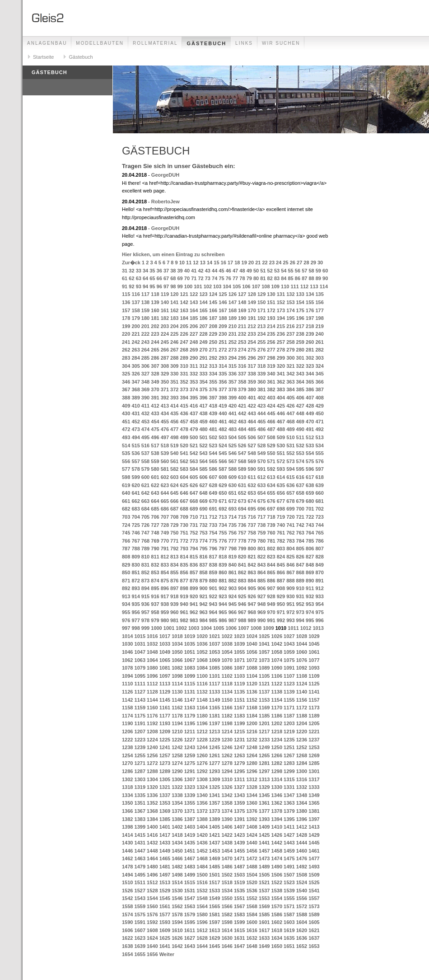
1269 (314, 755)
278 (281, 350)
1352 (152, 803)
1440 (252, 843)
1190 (127, 723)
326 (135, 374)
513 (319, 437)
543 (203, 453)
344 (310, 374)
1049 (165, 652)
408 (319, 398)
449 (310, 413)
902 (223, 588)
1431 (140, 843)
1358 (227, 803)
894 (145, 588)
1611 (190, 930)
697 (271, 509)
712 (213, 517)
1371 (190, 811)
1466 (177, 858)
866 (281, 572)
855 (174, 572)
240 (319, 334)
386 (310, 389)
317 (252, 366)
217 (300, 326)
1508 (302, 875)
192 (261, 318)
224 (165, 334)
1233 (264, 740)
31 (125, 271)
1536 (252, 891)
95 (152, 286)
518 (165, 445)
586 (213, 469)
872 (135, 581)
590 (252, 469)
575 (310, 461)
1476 (302, 858)
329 (165, 374)
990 (261, 620)
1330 (277, 787)
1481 (165, 867)
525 (233, 445)
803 (281, 549)
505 (242, 437)
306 (145, 366)
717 (261, 517)
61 (125, 278)
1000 (156, 628)
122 (194, 294)
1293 (214, 771)
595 (300, 469)
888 (290, 581)
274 (242, 350)
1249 (264, 747)
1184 (252, 716)
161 (165, 310)
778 (242, 541)
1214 (227, 731)
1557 (314, 898)
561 (174, 461)
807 (319, 549)
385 (300, 389)
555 (319, 453)
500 (194, 437)
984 (203, 620)
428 (310, 406)
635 (281, 485)
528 (261, 445)
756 (233, 533)
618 (319, 477)
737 (252, 525)
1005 (219, 628)
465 (261, 422)
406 (300, 398)
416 (194, 406)
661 (126, 501)
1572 (302, 906)
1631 (239, 938)
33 (139, 271)
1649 (264, 946)
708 (174, 517)
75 (221, 278)
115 (126, 294)
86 (298, 278)
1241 (165, 747)
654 (261, 493)
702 (319, 509)
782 (281, 541)
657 (290, 493)
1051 (190, 652)
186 (203, 318)
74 (214, 278)
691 (213, 509)
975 (319, 612)
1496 (152, 875)
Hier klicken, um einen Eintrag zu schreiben (173, 254)
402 (261, 398)
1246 (227, 747)
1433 (165, 843)
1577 (165, 914)
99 (180, 286)
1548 (202, 898)
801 (261, 549)
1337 (165, 795)
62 (131, 278)
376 (213, 389)
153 (290, 302)
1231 (239, 740)
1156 (302, 700)
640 (126, 493)
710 (194, 517)
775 (213, 541)
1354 (177, 803)
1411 (289, 827)
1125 (314, 684)
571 (271, 461)
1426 (277, 835)
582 (174, 469)
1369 (165, 811)
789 (145, 549)
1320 (152, 787)
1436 (202, 843)
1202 (277, 723)
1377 (264, 811)
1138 (277, 692)
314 (223, 366)
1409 (264, 827)
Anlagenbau (47, 43)
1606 (127, 930)
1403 (190, 827)
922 (213, 596)
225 (174, 334)
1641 (165, 946)
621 (145, 485)
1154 (277, 700)
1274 (177, 763)
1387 (190, 819)
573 (290, 461)
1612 (202, 930)
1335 (140, 795)
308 (165, 366)
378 (233, 389)
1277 (214, 763)
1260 (202, 755)
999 (145, 628)
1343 (239, 795)
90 (325, 278)
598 (126, 477)
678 (290, 501)
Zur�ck (131, 263)
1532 (202, 891)
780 (261, 541)
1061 (314, 652)
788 (135, 549)
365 (310, 382)
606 (203, 477)
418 (213, 406)
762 (290, 533)
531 (290, 445)
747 (145, 533)
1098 (177, 676)
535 (126, 453)
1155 (289, 700)
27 (299, 263)
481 (213, 429)
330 (174, 374)
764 (310, 533)
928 (271, 596)
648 (203, 493)
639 (319, 485)
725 (135, 525)
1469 (214, 858)
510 (290, 437)
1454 (227, 851)
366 (319, 382)
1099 (190, 676)
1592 (152, 922)
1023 (239, 636)
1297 (264, 771)
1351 (140, 803)
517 (155, 445)
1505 (264, 875)
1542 (127, 898)
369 (145, 389)
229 (213, 334)
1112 (152, 684)
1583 (239, 914)
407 (310, 398)
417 (203, 406)
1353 (165, 803)
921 (203, 596)
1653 (314, 946)
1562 (177, 906)
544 (213, 453)
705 (145, 517)
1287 (140, 771)
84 (284, 278)
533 (310, 445)
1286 (127, 771)
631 (242, 485)
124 (213, 294)
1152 (252, 700)
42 (201, 271)
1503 (239, 875)
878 (194, 581)
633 (261, 485)
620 (135, 485)
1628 (202, 938)
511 (300, 437)
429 (319, 406)
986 (223, 620)
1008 (256, 628)
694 (242, 509)
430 (126, 413)
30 (320, 263)
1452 (202, 851)
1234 (277, 740)
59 (318, 271)
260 (310, 342)
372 (174, 389)
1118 (227, 684)
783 (290, 541)
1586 (277, 914)
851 (135, 572)
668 (194, 501)
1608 (152, 930)
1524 (302, 882)
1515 (190, 882)
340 (271, 374)
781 (271, 541)
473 (135, 429)
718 (271, 517)
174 (290, 310)
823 (271, 557)
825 (290, 557)
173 (281, 310)
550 (271, 453)
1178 (177, 716)
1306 (177, 779)
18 (237, 263)
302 (310, 358)
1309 (214, 779)
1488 (252, 867)
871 (126, 581)
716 (252, 517)
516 (145, 445)
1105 (264, 676)
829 (126, 565)
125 (223, 294)
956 (135, 612)
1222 (127, 740)
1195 (190, 723)
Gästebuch (206, 43)
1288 (152, 771)
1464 (152, 858)
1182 (227, 716)
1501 (214, 875)
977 (135, 620)
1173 (314, 708)
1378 (277, 811)
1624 (152, 938)
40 (187, 271)
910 (300, 588)
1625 (165, 938)
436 (184, 413)
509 (281, 437)
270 (203, 350)
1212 (202, 731)
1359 (239, 803)
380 (252, 389)
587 (223, 469)
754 (213, 533)
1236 (302, 740)
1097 (165, 676)
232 (242, 334)
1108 (302, 676)
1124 (302, 684)
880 (213, 581)
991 (271, 620)
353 (194, 382)
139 (155, 302)
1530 (177, 891)
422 (252, 406)
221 (135, 334)
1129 (165, 692)
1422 (227, 835)
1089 (264, 668)
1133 (214, 692)
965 (223, 612)
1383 (140, 819)
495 (145, 437)
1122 (277, 684)
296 (252, 358)
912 (319, 588)
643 (155, 493)
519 (174, 445)
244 (155, 342)
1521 (264, 882)
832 (155, 565)
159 (145, 310)
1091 (289, 668)
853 (155, 572)
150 (261, 302)
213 (261, 326)
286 (155, 358)
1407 (239, 827)
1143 (140, 700)
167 (223, 310)
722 (310, 517)
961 (184, 612)
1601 (264, 922)
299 (281, 358)
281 (310, 350)
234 (261, 334)
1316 (302, 779)
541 (184, 453)
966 (233, 612)
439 (213, 413)
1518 (227, 882)
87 (304, 278)
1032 (152, 644)
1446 (127, 851)
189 (233, 318)
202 (155, 326)
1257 (165, 755)
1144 (152, 700)
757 (242, 533)
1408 (252, 827)
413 (165, 406)
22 (265, 263)
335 (223, 374)
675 (261, 501)
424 (271, 406)
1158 (127, 708)
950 (281, 604)
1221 (314, 731)
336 (233, 374)
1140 (302, 692)
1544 (152, 898)
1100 (202, 676)
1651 (289, 946)
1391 (239, 819)
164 (194, 310)
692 (223, 509)
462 (233, 422)
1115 (190, 684)
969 (261, 612)
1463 (140, 858)
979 (155, 620)
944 (223, 604)
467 (281, 422)
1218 (277, 731)
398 (223, 398)
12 (196, 263)
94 (145, 286)
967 (242, 612)
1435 (190, 843)
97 (166, 286)
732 (203, 525)
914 (135, 596)
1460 (302, 851)
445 (271, 413)
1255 (140, 755)
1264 (252, 755)
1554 (277, 898)
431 (135, 413)
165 (203, 310)
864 (261, 572)
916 (155, 596)
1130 (177, 692)
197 (310, 318)
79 (249, 278)
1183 (239, 716)
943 (213, 604)
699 (290, 509)
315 (233, 366)
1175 (140, 716)
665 (165, 501)
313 (213, 366)
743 (310, 525)
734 (223, 525)
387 (319, 389)
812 (165, 557)
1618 (277, 930)
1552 (252, 898)
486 (261, 429)
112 (304, 286)
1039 (239, 644)
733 (213, 525)
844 (271, 565)
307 (155, 366)
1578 (177, 914)
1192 (152, 723)
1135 (239, 692)
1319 (140, 787)
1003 (194, 628)
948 (261, 604)
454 (155, 422)
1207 (140, 731)
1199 (239, 723)
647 (194, 493)
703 (126, 517)
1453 (214, 851)
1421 (214, 835)
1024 (252, 636)
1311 (239, 779)
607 (213, 477)
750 (174, 533)
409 (126, 406)
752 (194, 533)
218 (310, 326)
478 (184, 429)
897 (174, 588)
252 (233, 342)
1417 (165, 835)
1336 (152, 795)
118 (155, 294)
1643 (190, 946)
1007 (243, 628)
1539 (289, 891)
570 (261, 461)
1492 (302, 867)
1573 (314, 906)
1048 (152, 652)
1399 (140, 827)
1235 (289, 740)
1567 (239, 906)
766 (126, 541)
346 (126, 382)
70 (187, 278)
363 (290, 382)
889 (300, 581)
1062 (127, 660)
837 (203, 565)
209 (223, 326)
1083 (190, 668)
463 (242, 422)
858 (203, 572)
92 (131, 286)
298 (271, 358)
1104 (252, 676)
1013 (318, 628)
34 (145, 271)
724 (126, 525)
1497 (165, 875)
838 (213, 565)
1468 (202, 858)
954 (319, 604)
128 (252, 294)
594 (290, 469)
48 (242, 271)
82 (270, 278)
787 (126, 549)
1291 (190, 771)
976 (126, 620)
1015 (140, 636)
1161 (165, 708)
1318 (127, 787)
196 (300, 318)
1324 (202, 787)
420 (233, 406)
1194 (177, 723)
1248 (252, 747)
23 (272, 263)
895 (155, 588)
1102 (227, 676)
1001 (169, 628)
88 (311, 278)
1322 (177, 787)
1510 (127, 882)
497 (165, 437)
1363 (289, 803)
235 (271, 334)
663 (145, 501)
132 (290, 294)
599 (135, 477)
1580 (202, 914)
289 (184, 358)
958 (155, 612)
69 (180, 278)
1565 (214, 906)
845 (281, 565)
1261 (214, 755)
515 (135, 445)
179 (135, 318)
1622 (127, 938)
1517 (214, 882)
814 (184, 557)
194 (281, 318)
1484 (202, 867)
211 (242, 326)
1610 (177, 930)
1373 (214, 811)
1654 (127, 954)
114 (324, 286)
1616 (252, 930)
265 (155, 350)
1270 (127, 763)
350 (165, 382)
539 (165, 453)
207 (203, 326)
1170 (277, 708)
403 (271, 398)
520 (184, 445)
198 (319, 318)
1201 (264, 723)
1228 (202, 740)
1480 (152, 867)
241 (126, 342)
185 (194, 318)
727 (155, 525)
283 (126, 358)
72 (201, 278)
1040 (252, 644)
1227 (190, 740)
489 (290, 429)
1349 (314, 795)
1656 (152, 954)
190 (242, 318)
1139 (289, 692)
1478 (127, 867)
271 (213, 350)
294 (233, 358)
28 (306, 263)
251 (223, 342)
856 (184, 572)
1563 (190, 906)
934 (126, 604)
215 (281, 326)
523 (213, 445)
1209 (165, 731)
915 (145, 596)
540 (174, 453)
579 (145, 469)
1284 (302, 763)
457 (184, 422)
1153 (264, 700)
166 (213, 310)
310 (184, 366)
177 (319, 310)
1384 (152, 819)
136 (126, 302)
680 (310, 501)
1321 (165, 787)
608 (223, 477)
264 (145, 350)
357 (233, 382)
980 (165, 620)
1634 (277, 938)
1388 (202, 819)
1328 (252, 787)
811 (155, 557)
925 (242, 596)
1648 (252, 946)
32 (131, 271)
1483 (190, 867)
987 (233, 620)
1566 (227, 906)
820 (242, 557)
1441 (264, 843)
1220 (302, 731)
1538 (277, 891)
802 (271, 549)
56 (298, 271)
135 (319, 294)
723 (319, 517)
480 (203, 429)
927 (261, 596)
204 (174, 326)
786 (319, 541)
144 (203, 302)
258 (290, 342)
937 (155, 604)
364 (300, 382)
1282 (277, 763)
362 (281, 382)
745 (126, 533)
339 (261, 374)
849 (319, 565)
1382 (127, 819)
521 (194, 445)
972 (290, 612)
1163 (190, 708)
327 (145, 374)
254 (252, 342)
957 (145, 612)
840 (233, 565)
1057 (264, 652)
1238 (127, 747)
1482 (177, 867)
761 (281, 533)
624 (174, 485)
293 (223, 358)
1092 (302, 668)
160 (155, 310)
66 (159, 278)
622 (155, 485)
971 (281, 612)
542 (194, 453)
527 (252, 445)
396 (203, 398)
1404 (202, 827)
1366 (127, 811)
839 (223, 565)
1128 (152, 692)
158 (135, 310)
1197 (214, 723)
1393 (264, 819)
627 (203, 485)
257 (281, 342)
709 (184, 517)
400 (242, 398)
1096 (152, 676)
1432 (152, 843)
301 (300, 358)
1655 (140, 954)
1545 (165, 898)
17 (230, 263)
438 (203, 413)
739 (271, 525)
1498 (177, 875)
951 (290, 604)
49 (249, 271)
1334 (127, 795)
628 (213, 485)
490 (300, 429)
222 (145, 334)
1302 (127, 779)
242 (135, 342)
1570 (277, 906)
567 (233, 461)
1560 (152, 906)
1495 (140, 875)
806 (310, 549)
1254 (127, 755)
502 (213, 437)
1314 (277, 779)
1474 (277, 858)
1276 (202, 763)
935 (135, 604)
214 (271, 326)
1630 (227, 938)
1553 (264, 898)
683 (135, 509)
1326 (227, 787)
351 (174, 382)
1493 (314, 867)
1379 (289, 811)
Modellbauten (100, 43)
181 (155, 318)
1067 (190, 660)
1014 (127, 636)
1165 (214, 708)
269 (194, 350)
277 (271, 350)
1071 (239, 660)
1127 (140, 692)
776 (223, 541)
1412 (302, 827)
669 (203, 501)
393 (174, 398)
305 (135, 366)
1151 (239, 700)
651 (233, 493)
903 (233, 588)
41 (194, 271)
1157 (314, 700)
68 (173, 278)
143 (194, 302)
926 (252, 596)
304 (126, 366)
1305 (165, 779)
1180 (202, 716)
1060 (302, 652)
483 (233, 429)
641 (135, 493)
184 (184, 318)
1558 (127, 906)
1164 (202, 708)
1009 (268, 628)
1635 (289, 938)
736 (242, 525)
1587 (289, 914)
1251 (289, 747)
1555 (289, 898)
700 (300, 509)
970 (271, 612)
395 (194, 398)
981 (174, 620)
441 (233, 413)
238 (300, 334)
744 (319, 525)
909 (290, 588)
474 (145, 429)
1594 (177, 922)
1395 (289, 819)
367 (126, 389)
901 (213, 588)
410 (135, 406)
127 (242, 294)
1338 (177, 795)
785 (310, 541)
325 (126, 374)
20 (251, 263)
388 (126, 398)
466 (271, 422)
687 (174, 509)
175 (300, 310)
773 (194, 541)
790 (155, 549)
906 (261, 588)
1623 (140, 938)
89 (318, 278)
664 (155, 501)
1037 (214, 644)
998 (135, 628)
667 (184, 501)
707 (165, 517)
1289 (165, 771)
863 (252, 572)
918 (174, 596)
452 (135, 422)
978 (145, 620)
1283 (289, 763)
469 (300, 422)
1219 (289, 731)
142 (184, 302)
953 (310, 604)
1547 (190, 898)
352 (184, 382)
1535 (239, 891)
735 (233, 525)
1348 (302, 795)
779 (252, 541)
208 (213, 326)
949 (271, 604)
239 (310, 334)
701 (310, 509)
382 (271, 389)
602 (165, 477)
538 (155, 453)
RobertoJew (166, 202)
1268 (302, 755)
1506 (277, 875)
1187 (289, 716)
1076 (302, 660)
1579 (190, 914)
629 (223, 485)
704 (135, 517)
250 (213, 342)
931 (300, 596)
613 (271, 477)
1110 (127, 684)
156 (319, 302)
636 (290, 485)
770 (165, 541)
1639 (140, 946)
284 (135, 358)
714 (233, 517)
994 (300, 620)
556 (126, 461)
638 (310, 485)
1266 (277, 755)
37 (166, 271)
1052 (202, 652)
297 (261, 358)
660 (319, 493)
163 (184, 310)
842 (252, 565)
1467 (190, 858)
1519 (239, 882)
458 (194, 422)
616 (300, 477)
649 (213, 493)
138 (145, 302)
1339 (190, 795)
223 (155, 334)
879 (203, 581)
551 (281, 453)
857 (194, 572)
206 (194, 326)
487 (271, 429)
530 (281, 445)
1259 (190, 755)
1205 (314, 723)
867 (290, 572)
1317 (314, 779)
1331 (289, 787)
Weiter (167, 954)
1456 (252, 851)
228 (203, 334)
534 (319, 445)
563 (194, 461)
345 (319, 374)
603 (174, 477)
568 (242, 461)
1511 (140, 882)
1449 (165, 851)
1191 (140, 723)
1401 (165, 827)
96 (159, 286)
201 (145, 326)
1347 (289, 795)
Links (244, 43)
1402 (177, 827)
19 (244, 263)
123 (203, 294)
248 (194, 342)
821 (252, 557)
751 (184, 533)
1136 (252, 692)
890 (310, 581)
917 (165, 596)
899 (194, 588)
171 (261, 310)
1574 (127, 914)
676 (271, 501)
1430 (127, 843)
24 (279, 263)
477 (174, 429)
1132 (202, 692)
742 (300, 525)
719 (281, 517)
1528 (152, 891)
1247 (239, 747)
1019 (190, 636)
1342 (227, 795)
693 (233, 509)
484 (242, 429)
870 (319, 572)
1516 (202, 882)
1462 (127, 858)
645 (174, 493)
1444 (302, 843)
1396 (302, 819)
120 (174, 294)
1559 (140, 906)
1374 (227, 811)
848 (310, 565)
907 (271, 588)
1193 (165, 723)
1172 (302, 708)
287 (165, 358)
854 (165, 572)
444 (261, 413)
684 (145, 509)
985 (213, 620)
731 (194, 525)
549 (261, 453)
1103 (239, 676)
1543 (140, 898)
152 (281, 302)
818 (223, 557)
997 (126, 628)
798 (233, 549)
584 (194, 469)
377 (223, 389)
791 (165, 549)
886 (271, 581)
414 (174, 406)
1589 (314, 914)
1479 (140, 867)
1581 (214, 914)
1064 (152, 660)
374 (194, 389)
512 (310, 437)
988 (242, 620)
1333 (314, 787)
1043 (289, 644)
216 (290, 326)
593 (281, 469)
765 (319, 533)
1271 (140, 763)
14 (210, 263)
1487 (239, 867)
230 (223, 334)
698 (281, 509)
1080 (152, 668)
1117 (214, 684)
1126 (127, 692)
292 (213, 358)
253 (242, 342)
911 (310, 588)
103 (217, 286)
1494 (127, 875)
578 (135, 469)
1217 (264, 731)
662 (135, 501)
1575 (140, 914)
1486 (227, 867)
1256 (152, 755)
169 (242, 310)
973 (300, 612)
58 (311, 271)
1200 (252, 723)
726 (145, 525)
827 (310, 557)
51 (263, 271)
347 (135, 382)
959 (165, 612)
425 (281, 406)
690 (203, 509)
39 (180, 271)
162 (174, 310)
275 (252, 350)
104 (227, 286)
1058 (277, 652)
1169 (264, 708)
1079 (140, 668)
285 (145, 358)
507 (261, 437)
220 (126, 334)
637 (300, 485)
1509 (314, 875)
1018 (177, 636)
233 (252, 334)
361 (271, 382)
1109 (314, 676)
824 (281, 557)
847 (300, 565)
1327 (239, 787)
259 (300, 342)
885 (261, 581)
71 (194, 278)
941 (194, 604)
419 (223, 406)
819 (233, 557)
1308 (202, 779)
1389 (214, 819)
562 (184, 461)
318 (261, 366)
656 (281, 493)
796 (213, 549)
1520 (252, 882)
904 (242, 588)
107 (256, 286)
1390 (227, 819)
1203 (289, 723)
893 (135, 588)
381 (261, 389)
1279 (239, 763)
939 (174, 604)
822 (261, 557)
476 (165, 429)
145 (213, 302)
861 (233, 572)
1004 (206, 628)
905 (252, 588)
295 (242, 358)
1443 (289, 843)
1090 (277, 668)
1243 (190, 747)
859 (213, 572)
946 (242, 604)
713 (223, 517)
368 (135, 389)
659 (310, 493)
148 (242, 302)
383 (281, 389)
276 (261, 350)
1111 (140, 684)
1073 (264, 660)
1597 (214, 922)
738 (261, 525)
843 (261, 565)
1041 (264, 644)
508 (271, 437)
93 (139, 286)
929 (281, 596)
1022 (227, 636)
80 (256, 278)
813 (174, 557)
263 (135, 350)
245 (165, 342)
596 (310, 469)
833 (165, 565)
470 (310, 422)
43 (208, 271)
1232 (252, 740)
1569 (264, 906)
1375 (239, 811)
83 (277, 278)
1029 (314, 636)
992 (281, 620)
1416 (152, 835)
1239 (140, 747)
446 (281, 413)
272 (223, 350)
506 (252, 437)
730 (184, 525)
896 (165, 588)
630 (233, 485)
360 (261, 382)
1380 (302, 811)
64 (145, 278)
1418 (177, 835)
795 (203, 549)
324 (319, 366)
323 (310, 366)
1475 (289, 858)
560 (165, 461)
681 (319, 501)
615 (290, 477)
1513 (165, 882)
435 (174, 413)
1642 (177, 946)
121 (184, 294)
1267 (289, 755)
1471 (239, 858)
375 (203, 389)
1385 (165, 819)
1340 (202, 795)
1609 (165, 930)
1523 (289, 882)
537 (145, 453)
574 (300, 461)
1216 (252, 731)
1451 (190, 851)
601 (155, 477)
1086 (227, 668)
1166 (227, 708)
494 (135, 437)
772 (184, 541)
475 (155, 429)
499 (184, 437)
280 (300, 350)
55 (291, 271)
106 (246, 286)
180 (145, 318)
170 (252, 310)
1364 (302, 803)
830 (135, 565)
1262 (227, 755)
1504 (252, 875)
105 (237, 286)
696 (261, 509)
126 (233, 294)
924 (233, 596)
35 (152, 271)
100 (188, 286)
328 (155, 374)
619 (126, 485)
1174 (127, 716)
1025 (264, 636)
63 (139, 278)
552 (290, 453)
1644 (202, 946)
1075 (289, 660)
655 (271, 493)
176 (310, 310)
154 (300, 302)
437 (194, 413)
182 (165, 318)
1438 (227, 843)
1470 (227, 858)
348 (145, 382)
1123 (289, 684)
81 (263, 278)
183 (174, 318)
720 (290, 517)
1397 (314, 819)
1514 (177, 882)
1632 (252, 938)
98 (173, 286)
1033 (165, 644)
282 (319, 350)
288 (174, 358)
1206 (127, 731)
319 (271, 366)
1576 (152, 914)
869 (310, 572)
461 (223, 422)
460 (213, 422)
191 (252, 318)
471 (319, 422)
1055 (239, 652)
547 (242, 453)
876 (174, 581)
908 (281, 588)
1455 (239, 851)
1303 (140, 779)
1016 (152, 636)
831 (145, 565)
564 (203, 461)
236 (281, 334)
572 (281, 461)
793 (184, 549)
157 (126, 310)
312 (203, 366)
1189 (314, 716)
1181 (214, 716)
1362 (277, 803)
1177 (165, 716)
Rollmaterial (155, 43)
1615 (239, 930)
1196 (202, 723)
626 (194, 485)
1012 (306, 628)
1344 (252, 795)
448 (300, 413)
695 (252, 509)
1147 (190, 700)
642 (145, 493)
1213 (214, 731)
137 (135, 302)
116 (135, 294)
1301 (314, 771)
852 (145, 572)
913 (126, 596)
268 (184, 350)
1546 (177, 898)
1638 (127, 946)
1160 (152, 708)
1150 (227, 700)
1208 (152, 731)
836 (194, 565)
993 (290, 620)
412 (155, 406)
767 (135, 541)
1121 (264, 684)
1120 (252, 684)
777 (233, 541)
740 (281, 525)
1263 (239, 755)
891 (319, 581)
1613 (214, 930)
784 (300, 541)
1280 (252, 763)
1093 (314, 668)
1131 (190, 692)
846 (290, 565)
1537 (264, 891)
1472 (252, 858)
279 (290, 350)
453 (145, 422)
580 (155, 469)
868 (300, 572)
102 (208, 286)
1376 (252, 811)
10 (182, 263)
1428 (302, 835)
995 (310, 620)
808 (126, 557)
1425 (264, 835)
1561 (165, 906)
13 (203, 263)
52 (270, 271)
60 (325, 271)
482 (223, 429)
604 (184, 477)
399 (233, 398)
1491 (289, 867)
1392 (252, 819)
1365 (314, 803)
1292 (202, 771)
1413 (314, 827)
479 (194, 429)
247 (184, 342)
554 (310, 453)
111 (294, 286)
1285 (314, 763)
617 (310, 477)
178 (126, 318)
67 (166, 278)
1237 (314, 740)
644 (165, 493)
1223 (140, 740)
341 (281, 374)
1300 (302, 771)
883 (242, 581)
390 (145, 398)
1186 (277, 716)
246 (174, 342)
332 (194, 374)
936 (145, 604)
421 (242, 406)
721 (300, 517)
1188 (302, 716)
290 (194, 358)
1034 (177, 644)
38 (173, 271)
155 (310, 302)
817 (213, 557)
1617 (264, 930)
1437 (214, 843)
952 (300, 604)
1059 (289, 652)
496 (155, 437)
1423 (239, 835)
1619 (289, 930)
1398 (127, 827)
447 (290, 413)
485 (252, 429)
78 (242, 278)
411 (145, 406)
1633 (264, 938)
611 (252, 477)
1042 (277, 644)
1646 (227, 946)
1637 (314, 938)
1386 (177, 819)
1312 (252, 779)
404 (281, 398)
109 (275, 286)
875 (165, 581)
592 (271, 469)
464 (252, 422)
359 (252, 382)
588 (233, 469)
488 (281, 429)
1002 (181, 628)
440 (223, 413)
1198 (227, 723)
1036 (202, 644)
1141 (314, 692)
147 (233, 302)
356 (223, 382)
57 (304, 271)
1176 (152, 716)
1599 (239, 922)
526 (242, 445)
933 (319, 596)
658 (300, 493)
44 (214, 271)
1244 (202, 747)
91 (125, 286)
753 (203, 533)
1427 (289, 835)
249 (203, 342)
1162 (177, 708)
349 (155, 382)
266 (165, 350)
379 (242, 389)
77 (235, 278)
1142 (127, 700)
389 (135, 398)
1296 (252, 771)
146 (223, 302)
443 (252, 413)
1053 (214, 652)
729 (174, 525)
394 (184, 398)
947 (252, 604)
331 (184, 374)
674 (252, 501)
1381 (314, 811)
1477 (314, 858)
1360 (252, 803)
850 (126, 572)
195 (290, 318)
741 (290, 525)
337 (242, 374)
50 (256, 271)
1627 (190, 938)
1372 (202, 811)
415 (184, 406)
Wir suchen (281, 43)
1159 (140, 708)
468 (290, 422)
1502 (227, 875)
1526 (127, 891)
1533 (214, 891)
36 (159, 271)
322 (300, 366)
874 (155, 581)
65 (152, 278)
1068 (202, 660)
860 (223, 572)
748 (155, 533)
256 (271, 342)
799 (242, 549)
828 (319, 557)
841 (242, 565)
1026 (277, 636)
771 (174, 541)
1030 (127, 644)
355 (213, 382)
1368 (152, 811)
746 (135, 533)
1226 (177, 740)
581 (165, 469)
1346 (277, 795)
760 (271, 533)
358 (242, 382)
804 (290, 549)
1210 (177, 731)
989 (252, 620)
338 (252, 374)
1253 (314, 747)
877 (184, 581)
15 (216, 263)
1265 (264, 755)
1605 (314, 922)
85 (291, 278)
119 (165, 294)
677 (281, 501)
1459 (289, 851)
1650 (277, 946)
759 (261, 533)
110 (285, 286)
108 (266, 286)
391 (155, 398)
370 (155, 389)
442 (242, 413)
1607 (140, 930)
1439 (239, 843)
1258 (177, 755)
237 (290, 334)
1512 (152, 882)
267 (174, 350)
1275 (190, 763)
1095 (140, 676)
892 (126, 588)
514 (126, 445)
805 (300, 549)
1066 (177, 660)
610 (242, 477)
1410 (277, 827)
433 (155, 413)
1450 (177, 851)
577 (126, 469)
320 (281, 366)
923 (223, 596)
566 (223, 461)
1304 (152, 779)
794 (194, 549)
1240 (152, 747)
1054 (227, 652)
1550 (227, 898)
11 (189, 263)
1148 (202, 700)
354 (203, 382)
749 (165, 533)
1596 (202, 922)
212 (252, 326)
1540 (302, 891)
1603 (289, 922)
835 (184, 565)
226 (184, 334)
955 (126, 612)
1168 (252, 708)
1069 (214, 660)
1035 (190, 644)
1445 (314, 843)
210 (233, 326)
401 (252, 398)
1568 (252, 906)
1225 (165, 740)
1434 (177, 843)
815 (194, 557)
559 (155, 461)
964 (213, 612)
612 (261, 477)
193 (271, 318)
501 (203, 437)
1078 (127, 668)
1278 (227, 763)
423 (261, 406)
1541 (314, 891)
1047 (140, 652)
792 (174, 549)
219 (319, 326)
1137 (264, 692)
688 (184, 509)
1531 (190, 891)
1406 (227, 827)
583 (184, 469)
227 (194, 334)
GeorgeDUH (165, 175)
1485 (214, 867)
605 (194, 477)
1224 (152, 740)
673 (242, 501)
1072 (252, 660)
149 (252, 302)
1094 (127, 676)
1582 (227, 914)
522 (203, 445)
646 (184, 493)
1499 (190, 875)
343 (300, 374)
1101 (214, 676)
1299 (289, 771)
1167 (239, 708)
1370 (177, 811)
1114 (177, 684)
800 (252, 549)
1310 (227, 779)
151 (271, 302)
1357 (214, 803)
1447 (140, 851)
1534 (227, 891)
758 (252, 533)
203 (165, 326)
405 (290, 398)
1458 (277, 851)
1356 (202, 803)
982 (184, 620)
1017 (165, 636)
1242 (177, 747)
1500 (202, 875)
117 (145, 294)
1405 (214, 827)
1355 (190, 803)
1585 (264, 914)
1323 (190, 787)
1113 (165, 684)
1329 (264, 787)
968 (252, 612)
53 (277, 271)
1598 (227, 922)
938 (165, 604)
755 (223, 533)
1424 (252, 835)
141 (174, 302)
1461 (314, 851)
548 (252, 453)
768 (145, 541)
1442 (277, 843)
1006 (231, 628)
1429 (314, 835)
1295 (239, 771)
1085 (214, 668)
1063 (140, 660)
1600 (252, 922)
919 (184, 596)
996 (319, 620)
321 (290, 366)
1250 (277, 747)
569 (252, 461)
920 (194, 596)
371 (165, 389)
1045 (314, 644)
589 (242, 469)
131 (281, 294)
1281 (264, 763)
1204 (302, 723)
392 (165, 398)
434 (165, 413)
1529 (165, 891)
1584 (252, 914)
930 (290, 596)
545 (223, 453)
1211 (190, 731)
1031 (140, 644)
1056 (252, 652)
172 (271, 310)
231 (233, 334)
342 (290, 374)
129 (261, 294)
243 (145, 342)
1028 (302, 636)
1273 (165, 763)
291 (203, 358)
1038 (227, 644)
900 (203, 588)
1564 (202, 906)
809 (135, 557)
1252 (302, 747)
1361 (264, 803)
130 (271, 294)
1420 (202, 835)
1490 (277, 867)
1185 (264, 716)
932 (310, 596)
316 (242, 366)
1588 (302, 914)
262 (126, 350)
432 (145, 413)
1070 (227, 660)
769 (155, 541)
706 (155, 517)
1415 (140, 835)
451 (126, 422)
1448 (152, 851)
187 (213, 318)
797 (223, 549)
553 (300, 453)
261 (319, 342)
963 (203, 612)
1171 (289, 708)
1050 (177, 652)
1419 (190, 835)
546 (233, 453)
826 (300, 557)
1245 (214, 747)
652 (242, 493)
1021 (214, 636)
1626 (177, 938)
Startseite (43, 57)
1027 (289, 636)
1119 (239, 684)
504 (233, 437)
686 (165, 509)
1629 (214, 938)
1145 (165, 700)
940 (184, 604)
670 (213, 501)
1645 (214, 946)
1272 (152, 763)
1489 (264, 867)
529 (271, 445)
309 (174, 366)
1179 (190, 716)
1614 (227, 930)
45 (221, 271)
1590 (127, 922)
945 (233, 604)
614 (281, 477)
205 (184, 326)
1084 (202, 668)
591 (261, 469)
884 (252, 581)
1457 (264, 851)
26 (293, 263)
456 (174, 422)
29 (313, 263)
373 (184, 389)
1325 (214, 787)
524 (223, 445)
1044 (302, 644)
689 (194, 509)
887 (281, 581)
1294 (227, 771)
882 (233, 581)
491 (310, 429)
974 (310, 612)
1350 (127, 803)
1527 (140, 891)
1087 (239, 668)
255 (261, 342)
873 (145, 581)
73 (208, 278)
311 (194, 366)
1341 (214, 795)
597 (319, 469)
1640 (152, 946)
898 (184, 588)
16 (224, 263)
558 (145, 461)
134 (310, 294)
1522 (277, 882)
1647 (239, 946)
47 (235, 271)
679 (300, 501)
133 (300, 294)
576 (319, 461)
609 (233, 477)
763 (300, 533)
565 (213, 461)
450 (319, 413)
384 (290, 389)
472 (126, 429)
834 (174, 565)
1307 (190, 779)
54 (284, 271)
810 (145, 557)
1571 (289, 906)
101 (198, 286)
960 (174, 612)
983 (194, 620)
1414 (127, 835)
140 (165, 302)
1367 (140, 811)
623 (165, 485)
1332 (302, 787)
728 (165, 525)
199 (126, 326)
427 (300, 406)
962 (194, 612)
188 (223, 318)
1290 (177, 771)
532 (300, 445)
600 (145, 477)
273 (233, 350)
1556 (302, 898)
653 (252, 493)
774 (203, 541)
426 (290, 406)
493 (126, 437)
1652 (302, 946)
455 (165, 422)
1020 (202, 636)
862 (242, 572)
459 (203, 422)
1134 (227, 692)
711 (203, 517)
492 (319, 429)
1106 (277, 676)
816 (203, 557)
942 (203, 604)
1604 (302, 922)
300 (290, 358)
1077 (314, 660)
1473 (264, 858)
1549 (214, 898)
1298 (277, 771)
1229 (214, 740)
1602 (277, 922)
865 (271, 572)
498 (174, 437)
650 (223, 493)
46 (228, 271)
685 (155, 509)
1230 (227, 740)
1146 (177, 700)
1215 (239, 731)
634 (271, 485)
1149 (214, 700)
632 (252, 485)
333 (203, 374)
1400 (152, 827)
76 (228, 278)
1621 (314, 930)
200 (135, 326)
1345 (264, 795)
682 (126, 509)
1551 (239, 898)
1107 (289, 676)
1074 (277, 660)
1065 (165, 660)
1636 (302, 938)
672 (233, 501)
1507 (289, 875)
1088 (252, 668)
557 (135, 461)
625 (184, 485)
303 (319, 358)
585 (203, 469)
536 (135, 453)
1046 (127, 652)
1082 (177, 668)
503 (223, 437)
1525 (314, 882)
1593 (165, 922)
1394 (277, 819)
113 (314, 286)
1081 (165, 668)
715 (242, 517)
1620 (302, 930)
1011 (293, 628)
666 (174, 501)
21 (258, 263)
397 (213, 398)
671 (223, 501)
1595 (190, 922)
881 (223, 581)
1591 (140, 922)
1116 (202, 684)
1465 (165, 858)
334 (213, 374)
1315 (289, 779)
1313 (264, 779)
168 (233, 310)
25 (285, 263)
